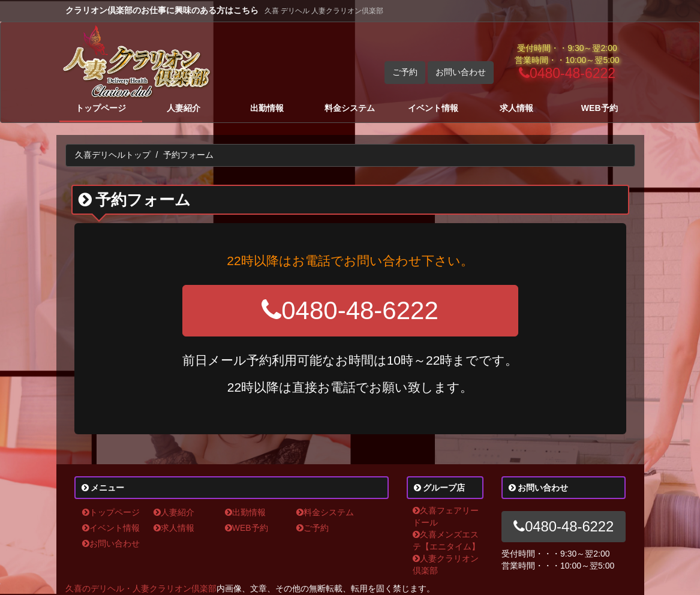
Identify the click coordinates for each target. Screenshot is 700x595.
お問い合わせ (461, 72)
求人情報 (516, 108)
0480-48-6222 (567, 73)
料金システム (350, 108)
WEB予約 (600, 108)
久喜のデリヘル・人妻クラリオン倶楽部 (141, 588)
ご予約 (405, 72)
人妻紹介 (184, 108)
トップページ (101, 108)
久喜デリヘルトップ (113, 155)
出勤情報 (267, 108)
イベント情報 (433, 108)
